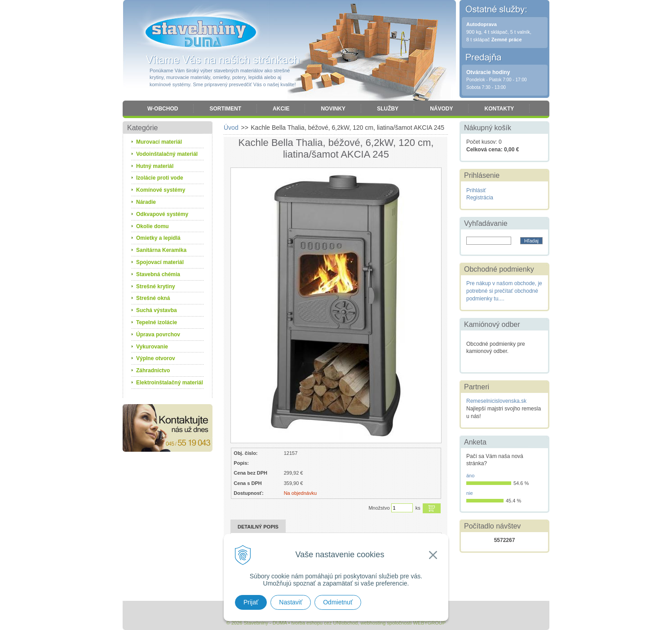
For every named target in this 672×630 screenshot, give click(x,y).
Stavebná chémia (158, 274)
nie (470, 493)
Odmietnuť (338, 602)
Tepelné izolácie (157, 322)
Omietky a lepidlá (158, 238)
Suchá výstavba (157, 310)
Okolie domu (153, 226)
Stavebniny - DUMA (201, 32)
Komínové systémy (161, 190)
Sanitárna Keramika (161, 250)
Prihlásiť (476, 190)
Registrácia (480, 198)
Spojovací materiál (160, 262)
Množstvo (379, 508)
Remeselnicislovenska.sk (496, 401)
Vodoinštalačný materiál (167, 154)
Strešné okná (153, 298)
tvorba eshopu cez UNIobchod (324, 623)
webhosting (373, 623)
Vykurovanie (152, 347)
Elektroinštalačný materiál (170, 383)
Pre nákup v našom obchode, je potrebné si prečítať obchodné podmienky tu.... (504, 291)
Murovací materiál (159, 142)
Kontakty (499, 109)
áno (470, 476)
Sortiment (225, 109)
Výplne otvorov (156, 358)
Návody (441, 109)
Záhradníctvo (153, 370)
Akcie (281, 109)
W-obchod (163, 109)
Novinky (333, 109)
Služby (388, 109)
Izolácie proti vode (160, 178)
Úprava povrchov (158, 335)
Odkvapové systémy (162, 214)
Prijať (251, 602)
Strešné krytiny (156, 286)
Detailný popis (258, 527)
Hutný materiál (155, 166)
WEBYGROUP (429, 623)
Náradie (146, 202)
